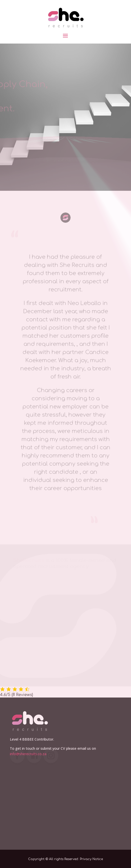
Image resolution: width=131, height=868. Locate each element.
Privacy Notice (91, 859)
